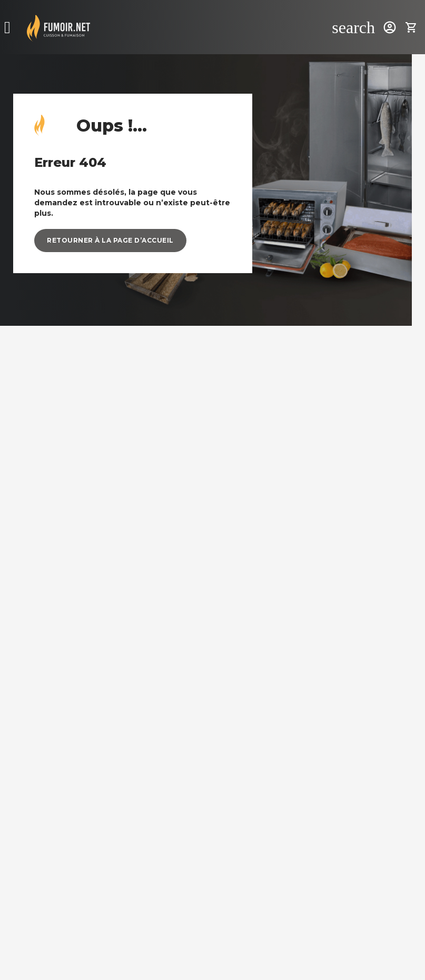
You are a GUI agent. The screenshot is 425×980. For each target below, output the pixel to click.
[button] (110, 241)
